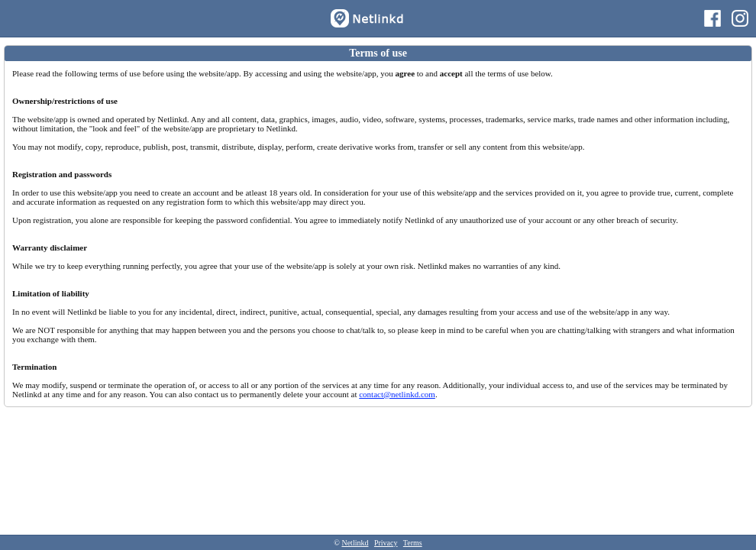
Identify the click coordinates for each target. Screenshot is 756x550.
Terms (413, 543)
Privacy (386, 543)
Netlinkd (355, 543)
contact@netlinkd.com (397, 394)
